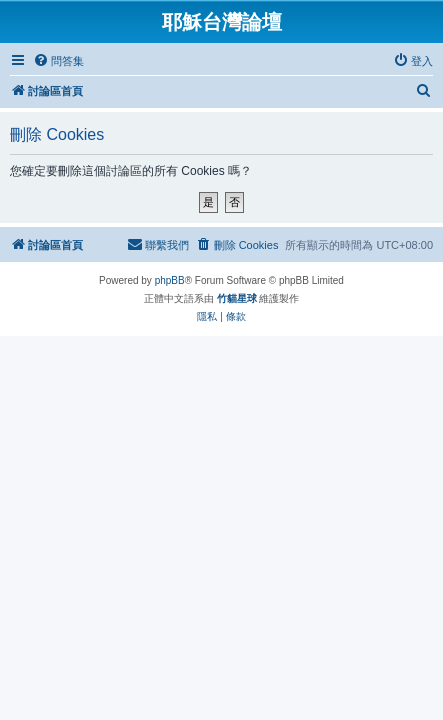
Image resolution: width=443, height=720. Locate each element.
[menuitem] (58, 61)
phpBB (170, 280)
